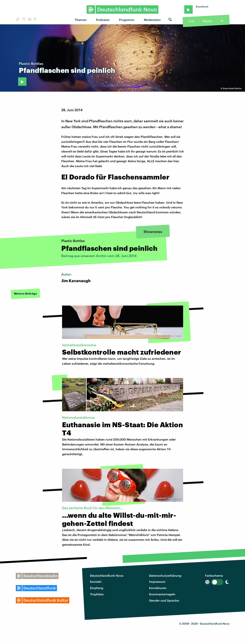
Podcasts (103, 20)
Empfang (97, 588)
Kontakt (96, 582)
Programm (127, 20)
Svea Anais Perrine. (232, 88)
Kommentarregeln (162, 594)
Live (191, 21)
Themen (81, 20)
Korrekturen (158, 588)
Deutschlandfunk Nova (107, 575)
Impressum (157, 582)
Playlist (207, 21)
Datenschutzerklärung (165, 575)
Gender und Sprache (164, 600)
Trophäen (97, 594)
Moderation (152, 20)
